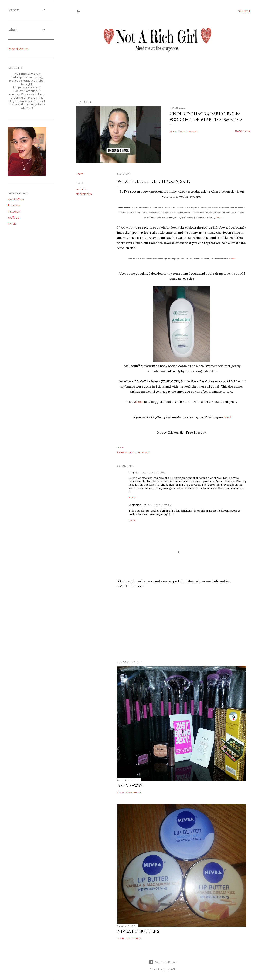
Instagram (14, 212)
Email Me (14, 206)
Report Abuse (18, 49)
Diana (139, 402)
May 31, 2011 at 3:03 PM (153, 472)
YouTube (13, 218)
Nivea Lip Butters (138, 931)
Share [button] (173, 132)
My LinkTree (16, 200)
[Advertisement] (182, 624)
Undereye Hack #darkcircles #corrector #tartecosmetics (206, 117)
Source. (218, 218)
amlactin (81, 189)
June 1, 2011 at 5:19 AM (160, 505)
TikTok (12, 224)
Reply (132, 497)
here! (227, 417)
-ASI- (173, 969)
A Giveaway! (131, 785)
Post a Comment (188, 132)
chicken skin (84, 194)
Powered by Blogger (163, 962)
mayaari (134, 472)
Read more (243, 131)
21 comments (134, 938)
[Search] (244, 11)
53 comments (134, 792)
